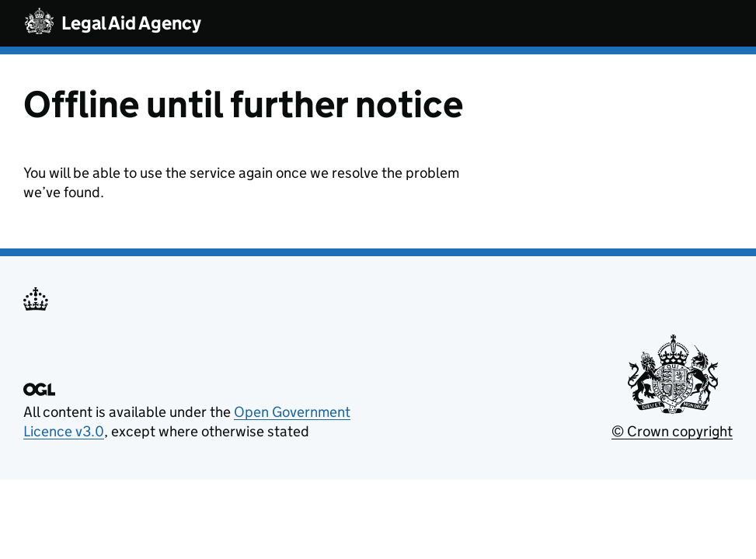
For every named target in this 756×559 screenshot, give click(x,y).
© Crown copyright (672, 431)
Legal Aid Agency (131, 23)
